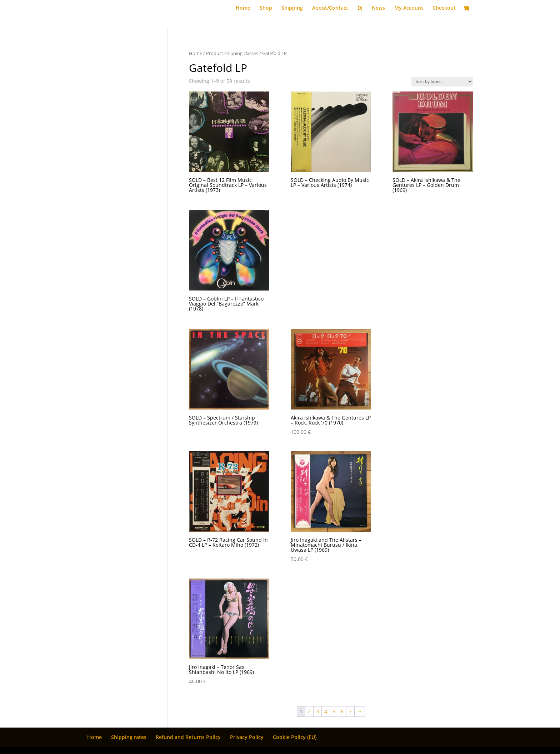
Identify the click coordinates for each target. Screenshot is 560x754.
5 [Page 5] (334, 711)
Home (243, 8)
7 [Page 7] (350, 711)
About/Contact (330, 8)
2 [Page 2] (309, 711)
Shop (266, 8)
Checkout (444, 8)
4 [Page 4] (326, 711)
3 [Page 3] (317, 711)
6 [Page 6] (342, 711)
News (378, 8)
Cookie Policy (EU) (295, 737)
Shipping (292, 8)
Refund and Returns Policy (188, 737)
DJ (360, 8)
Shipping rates (129, 737)
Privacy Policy (247, 737)
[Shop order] (442, 82)
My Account (409, 8)
